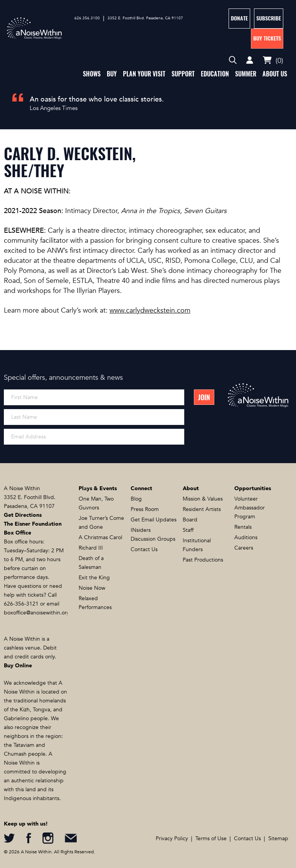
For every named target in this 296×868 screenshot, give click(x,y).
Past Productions (203, 560)
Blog (136, 499)
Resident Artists (202, 509)
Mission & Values (203, 499)
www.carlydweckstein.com (150, 310)
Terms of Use (211, 838)
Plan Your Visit (144, 74)
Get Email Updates (154, 520)
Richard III (91, 548)
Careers (244, 548)
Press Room (145, 509)
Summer (246, 74)
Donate (239, 18)
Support (183, 74)
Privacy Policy (172, 838)
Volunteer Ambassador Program (250, 508)
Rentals (243, 527)
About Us (275, 74)
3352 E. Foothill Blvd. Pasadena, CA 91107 (145, 18)
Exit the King (94, 578)
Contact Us (144, 549)
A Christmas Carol (100, 537)
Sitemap (278, 838)
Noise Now (92, 588)
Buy (112, 74)
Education (215, 74)
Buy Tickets (267, 38)
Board (190, 520)
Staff (188, 530)
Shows (92, 74)
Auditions (246, 537)
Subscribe (269, 18)
